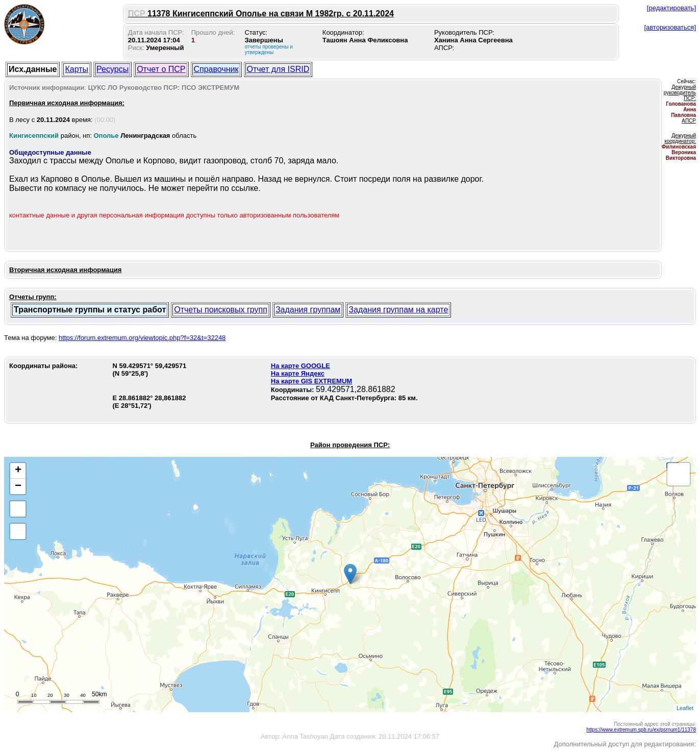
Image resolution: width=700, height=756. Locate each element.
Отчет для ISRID (278, 69)
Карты (77, 69)
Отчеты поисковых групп (221, 310)
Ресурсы (112, 69)
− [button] (18, 486)
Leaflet (685, 708)
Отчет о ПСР (161, 69)
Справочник (216, 69)
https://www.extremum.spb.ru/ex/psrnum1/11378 (641, 730)
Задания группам (308, 310)
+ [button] (18, 471)
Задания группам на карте (398, 310)
